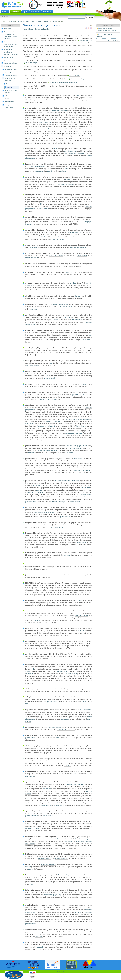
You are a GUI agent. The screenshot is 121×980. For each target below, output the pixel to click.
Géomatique (27, 21)
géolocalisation (82, 256)
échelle (68, 179)
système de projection (33, 828)
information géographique (82, 470)
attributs (63, 171)
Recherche (15, 12)
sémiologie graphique (66, 184)
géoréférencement (31, 258)
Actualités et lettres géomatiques (11, 71)
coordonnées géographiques (74, 153)
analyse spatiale (58, 239)
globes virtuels (44, 209)
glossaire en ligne (31, 63)
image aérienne (46, 697)
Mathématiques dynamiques (9, 59)
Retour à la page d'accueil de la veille (36, 29)
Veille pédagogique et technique (41, 21)
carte (78, 95)
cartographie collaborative (9, 106)
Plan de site (4, 17)
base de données (45, 122)
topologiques (65, 719)
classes (77, 296)
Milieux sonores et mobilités (10, 97)
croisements (39, 171)
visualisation (60, 100)
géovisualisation (31, 502)
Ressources (35, 12)
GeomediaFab (9, 101)
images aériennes (61, 859)
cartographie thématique (78, 247)
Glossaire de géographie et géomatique (63, 82)
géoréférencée (52, 702)
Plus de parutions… (113, 40)
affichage (52, 618)
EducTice (13, 5)
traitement (54, 803)
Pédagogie (54, 21)
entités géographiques (61, 304)
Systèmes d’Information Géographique (79, 419)
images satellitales (44, 859)
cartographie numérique (74, 433)
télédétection (30, 424)
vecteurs (81, 631)
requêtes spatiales (66, 307)
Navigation (10, 26)
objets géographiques (59, 110)
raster (65, 671)
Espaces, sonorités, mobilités (11, 92)
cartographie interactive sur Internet (66, 481)
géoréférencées (85, 497)
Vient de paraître (108, 26)
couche (31, 869)
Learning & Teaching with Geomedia (106, 35)
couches (73, 283)
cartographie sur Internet (46, 426)
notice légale (61, 971)
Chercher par (68, 16)
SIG (30, 120)
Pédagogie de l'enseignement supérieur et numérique (11, 52)
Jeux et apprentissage (11, 63)
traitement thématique (58, 502)
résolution (87, 340)
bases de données (74, 232)
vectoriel (60, 671)
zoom (69, 618)
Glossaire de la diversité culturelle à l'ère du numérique (106, 29)
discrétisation (42, 237)
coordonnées (68, 317)
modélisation (58, 805)
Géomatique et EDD (11, 75)
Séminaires (47, 12)
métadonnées (77, 320)
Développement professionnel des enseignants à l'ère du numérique (11, 35)
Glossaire (10, 87)
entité (55, 149)
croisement (67, 766)
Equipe (25, 12)
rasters (37, 620)
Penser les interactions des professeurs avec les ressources (11, 44)
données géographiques (37, 166)
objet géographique (56, 256)
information (30, 674)
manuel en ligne (75, 76)
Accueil (5, 12)
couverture (40, 490)
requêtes (50, 171)
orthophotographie (58, 527)
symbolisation (56, 237)
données (69, 272)
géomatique (68, 841)
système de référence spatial (47, 399)
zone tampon (49, 129)
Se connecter (87, 14)
